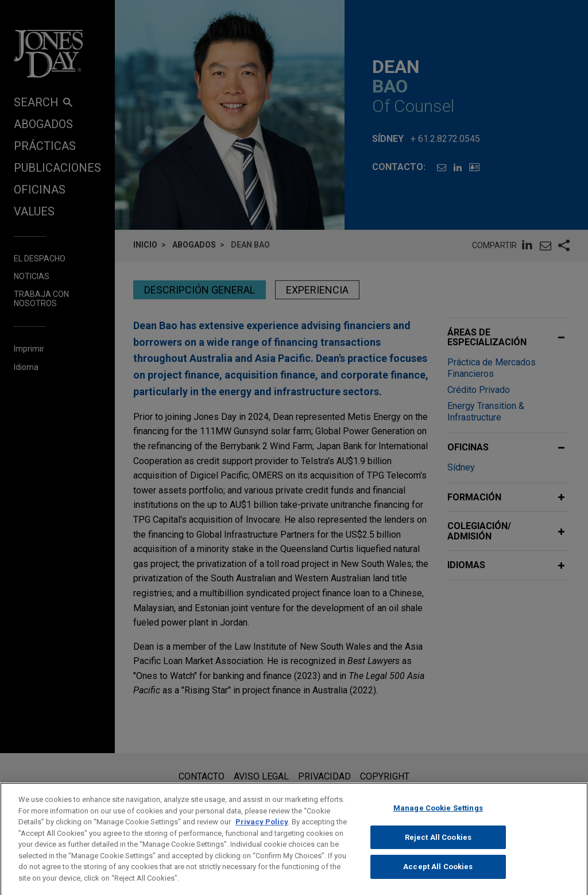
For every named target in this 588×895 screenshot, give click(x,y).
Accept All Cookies (438, 876)
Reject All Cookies (438, 846)
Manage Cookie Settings (438, 818)
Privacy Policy (262, 832)
